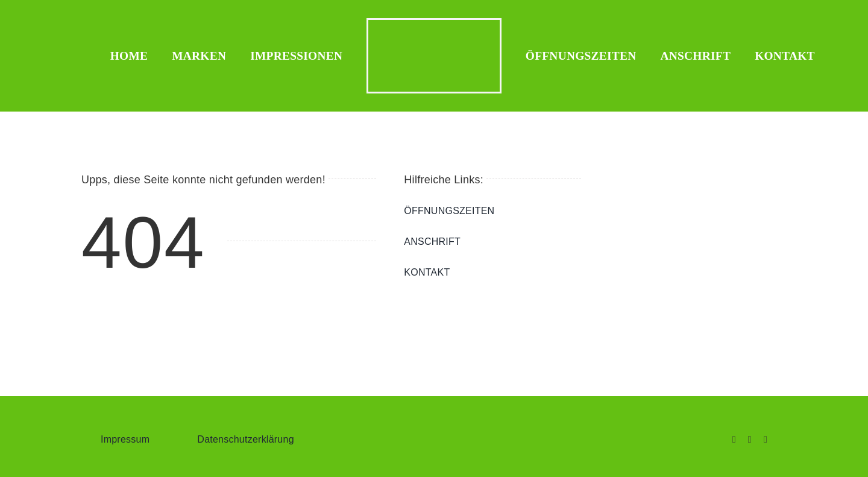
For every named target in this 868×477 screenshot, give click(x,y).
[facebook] (734, 440)
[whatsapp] (766, 440)
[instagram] (750, 440)
